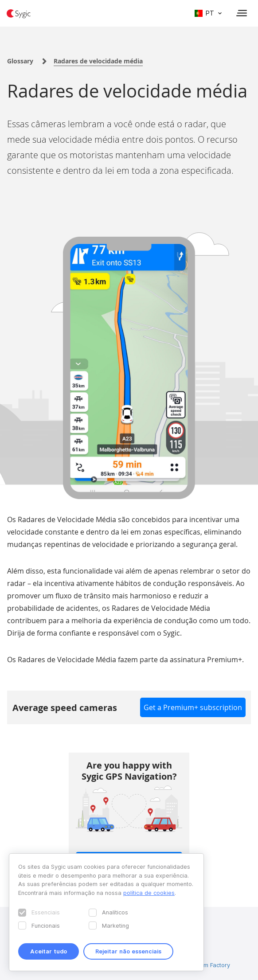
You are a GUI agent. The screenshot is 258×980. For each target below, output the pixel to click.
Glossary (20, 61)
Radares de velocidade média (98, 61)
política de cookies (149, 893)
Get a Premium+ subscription (193, 707)
